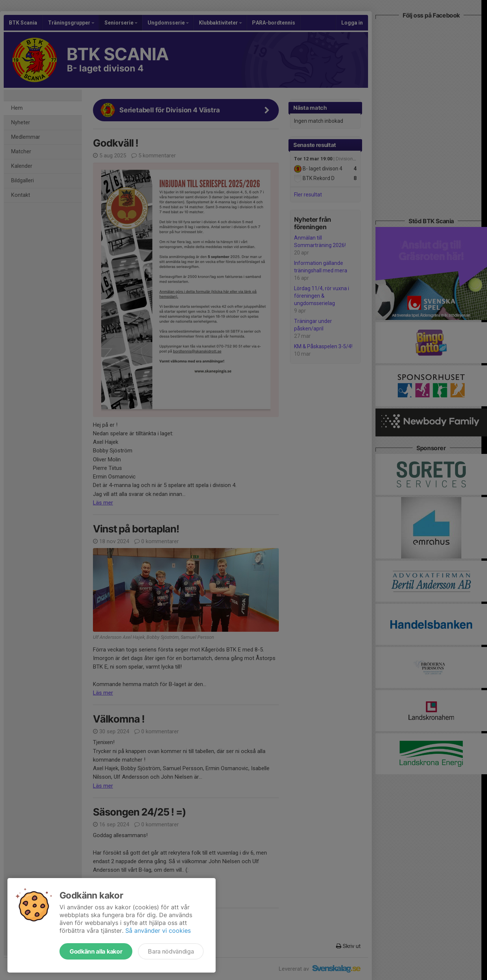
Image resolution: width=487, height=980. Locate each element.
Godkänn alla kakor (96, 951)
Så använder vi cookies (158, 931)
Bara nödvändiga (171, 951)
